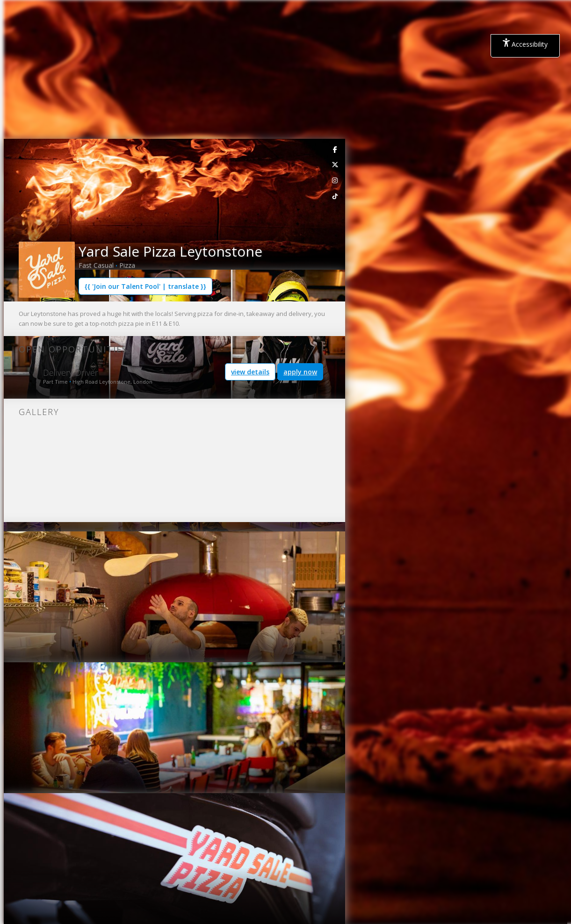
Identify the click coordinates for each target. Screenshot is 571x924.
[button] (11, 201)
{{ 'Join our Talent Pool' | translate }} (145, 286)
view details (250, 372)
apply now (300, 372)
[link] (335, 149)
